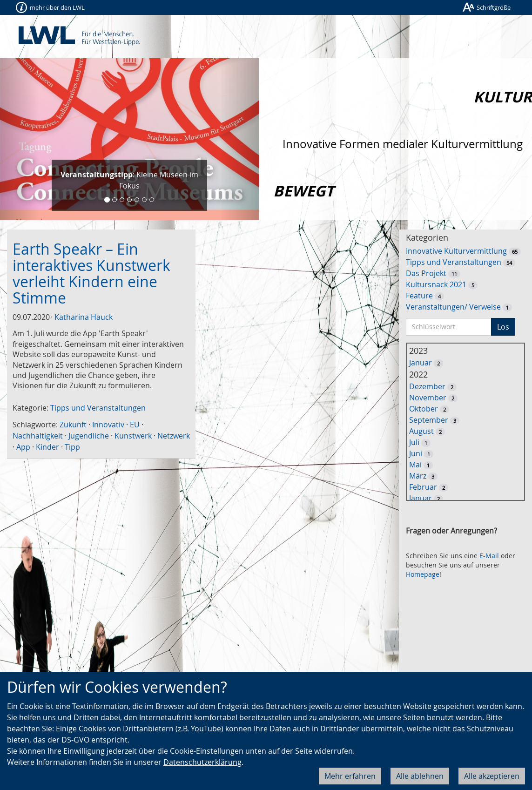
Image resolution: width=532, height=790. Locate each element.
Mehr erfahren (350, 776)
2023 (418, 351)
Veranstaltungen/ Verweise (453, 307)
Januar (421, 363)
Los (503, 327)
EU (135, 425)
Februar (423, 487)
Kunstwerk (133, 436)
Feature (419, 296)
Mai (415, 465)
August (421, 431)
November (428, 398)
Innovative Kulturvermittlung (456, 251)
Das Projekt (426, 273)
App (23, 447)
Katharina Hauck (84, 317)
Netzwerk (174, 436)
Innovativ (108, 425)
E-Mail (489, 556)
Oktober (424, 409)
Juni (416, 453)
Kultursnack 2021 (436, 284)
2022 (418, 374)
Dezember (427, 386)
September (429, 420)
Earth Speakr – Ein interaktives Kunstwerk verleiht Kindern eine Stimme (91, 273)
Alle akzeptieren (492, 776)
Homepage (423, 574)
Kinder (47, 447)
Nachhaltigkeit (38, 436)
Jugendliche (89, 436)
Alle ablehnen (420, 776)
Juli (414, 442)
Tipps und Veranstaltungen (98, 408)
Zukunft (73, 425)
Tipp (72, 447)
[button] (19, 139)
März (418, 476)
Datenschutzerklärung (202, 762)
